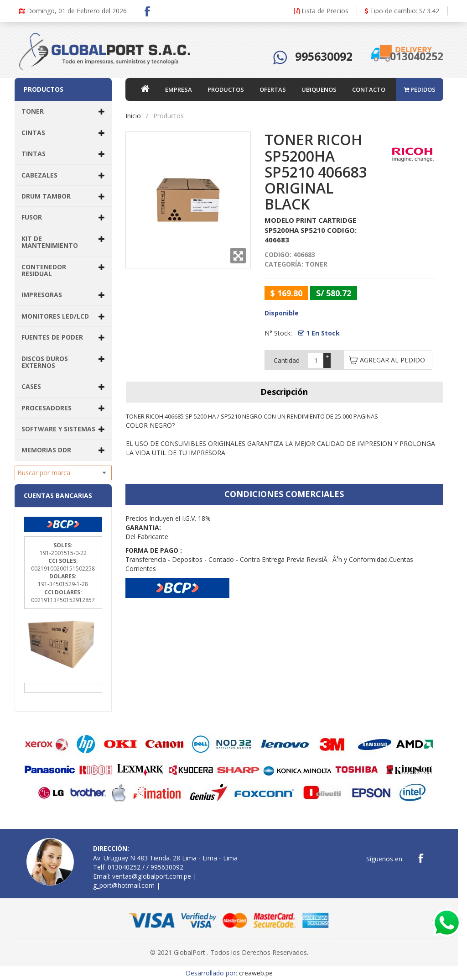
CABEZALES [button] (63, 175)
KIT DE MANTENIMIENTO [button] (63, 242)
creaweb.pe (256, 973)
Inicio (133, 116)
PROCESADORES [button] (63, 408)
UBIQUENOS (319, 89)
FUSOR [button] (63, 217)
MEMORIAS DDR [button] (63, 450)
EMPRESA (179, 89)
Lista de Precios (321, 11)
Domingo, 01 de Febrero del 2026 (73, 11)
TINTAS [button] (63, 154)
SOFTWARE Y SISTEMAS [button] (63, 429)
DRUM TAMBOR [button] (63, 196)
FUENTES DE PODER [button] (63, 337)
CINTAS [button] (63, 133)
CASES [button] (63, 386)
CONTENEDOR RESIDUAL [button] (63, 270)
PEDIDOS (420, 89)
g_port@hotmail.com (124, 885)
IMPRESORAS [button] (63, 295)
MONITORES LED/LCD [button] (63, 316)
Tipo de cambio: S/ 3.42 (402, 11)
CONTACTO (369, 89)
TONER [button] (63, 111)
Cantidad (287, 360)
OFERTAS (273, 89)
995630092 (324, 56)
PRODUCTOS (226, 89)
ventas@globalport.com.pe (152, 876)
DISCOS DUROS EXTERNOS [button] (63, 362)
